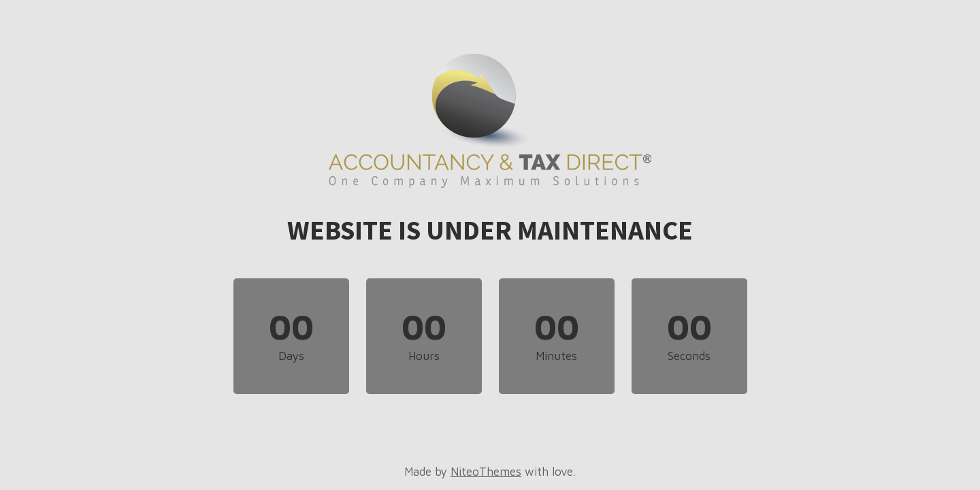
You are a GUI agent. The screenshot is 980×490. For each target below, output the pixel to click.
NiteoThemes (486, 472)
